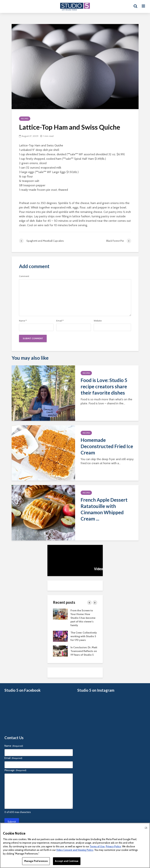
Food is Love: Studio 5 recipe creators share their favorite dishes (104, 386)
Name (23, 321)
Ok (146, 828)
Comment (24, 276)
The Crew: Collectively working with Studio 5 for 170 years (84, 636)
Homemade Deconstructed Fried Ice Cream (107, 446)
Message (15, 770)
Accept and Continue (67, 861)
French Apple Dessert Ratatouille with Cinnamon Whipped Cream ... (104, 509)
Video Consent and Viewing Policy (75, 850)
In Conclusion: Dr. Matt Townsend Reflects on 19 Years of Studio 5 (84, 651)
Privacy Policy (113, 846)
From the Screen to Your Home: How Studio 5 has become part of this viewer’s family (83, 618)
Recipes (25, 119)
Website (98, 321)
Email (60, 321)
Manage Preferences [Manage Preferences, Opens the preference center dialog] (36, 861)
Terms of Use (97, 846)
